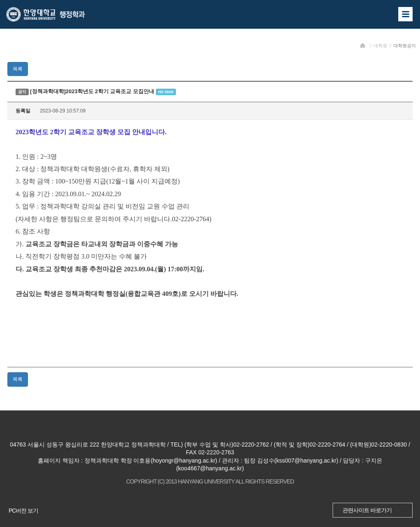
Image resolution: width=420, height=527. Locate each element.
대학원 (380, 46)
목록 (18, 69)
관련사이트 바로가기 (367, 510)
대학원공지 (405, 46)
